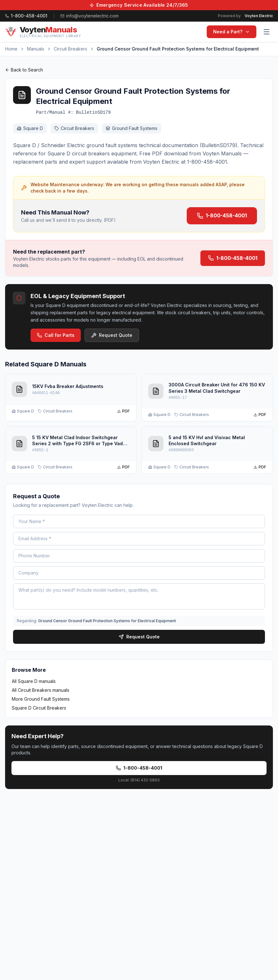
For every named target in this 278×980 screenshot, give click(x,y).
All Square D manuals (34, 681)
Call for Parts (56, 335)
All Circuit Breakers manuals (41, 690)
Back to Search (24, 70)
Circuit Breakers (70, 49)
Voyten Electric (259, 16)
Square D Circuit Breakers (39, 708)
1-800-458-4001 (222, 216)
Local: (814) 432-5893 (139, 780)
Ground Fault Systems (132, 128)
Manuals (36, 49)
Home (11, 49)
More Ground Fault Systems (41, 699)
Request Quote (112, 335)
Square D (30, 128)
